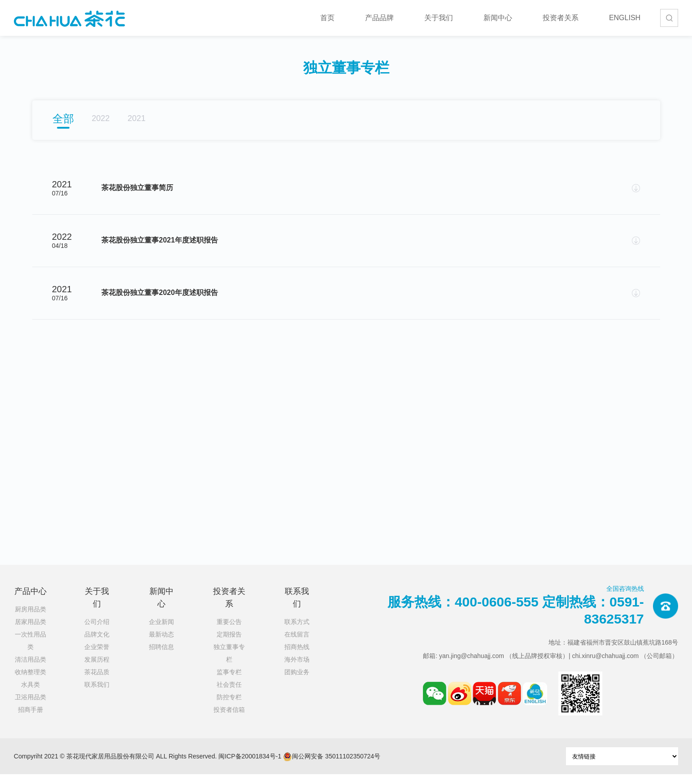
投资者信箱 (229, 719)
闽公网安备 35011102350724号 (332, 767)
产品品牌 (379, 18)
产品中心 (30, 601)
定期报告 (229, 644)
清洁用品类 (30, 669)
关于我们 (439, 18)
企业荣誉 (97, 657)
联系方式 (297, 632)
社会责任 (229, 694)
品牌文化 (97, 644)
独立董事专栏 (229, 663)
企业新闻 (161, 632)
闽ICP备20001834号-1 (250, 766)
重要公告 (229, 632)
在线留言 (297, 644)
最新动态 (161, 644)
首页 (327, 18)
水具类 (30, 694)
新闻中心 (498, 18)
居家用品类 (30, 632)
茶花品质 (97, 682)
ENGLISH (625, 18)
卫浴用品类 (30, 707)
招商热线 (297, 657)
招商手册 (30, 719)
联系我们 (97, 694)
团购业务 (297, 682)
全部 (63, 119)
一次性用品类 (30, 650)
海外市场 (297, 669)
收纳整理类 (30, 682)
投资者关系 (561, 18)
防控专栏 (229, 707)
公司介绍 (97, 632)
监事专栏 (229, 682)
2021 (137, 118)
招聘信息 (161, 657)
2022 (101, 118)
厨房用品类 (30, 619)
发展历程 (97, 669)
